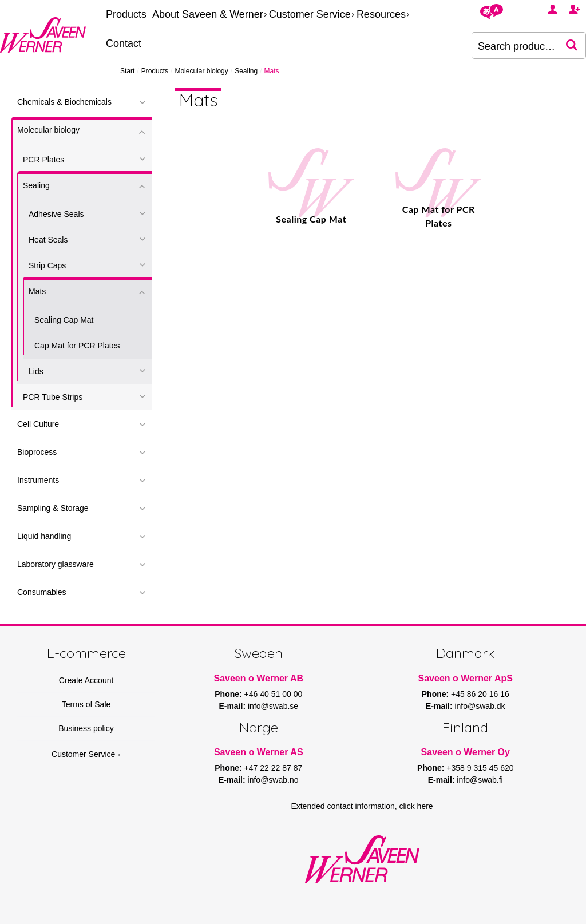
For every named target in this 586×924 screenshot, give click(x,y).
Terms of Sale (86, 704)
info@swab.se (273, 706)
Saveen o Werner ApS (466, 678)
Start (127, 71)
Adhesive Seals (56, 214)
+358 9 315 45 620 (480, 768)
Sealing (246, 71)
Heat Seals (48, 240)
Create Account (86, 680)
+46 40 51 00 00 (274, 694)
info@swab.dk (480, 706)
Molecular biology (201, 71)
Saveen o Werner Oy (466, 752)
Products (126, 14)
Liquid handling (44, 536)
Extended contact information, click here (362, 806)
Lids (36, 371)
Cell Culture (38, 424)
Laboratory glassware (56, 564)
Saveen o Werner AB (259, 678)
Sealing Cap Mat (64, 320)
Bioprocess (37, 452)
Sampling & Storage (53, 508)
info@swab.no (273, 780)
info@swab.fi (480, 780)
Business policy (86, 728)
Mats (37, 291)
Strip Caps (47, 265)
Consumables (42, 592)
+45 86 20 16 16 (480, 694)
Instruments (38, 480)
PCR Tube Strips (53, 397)
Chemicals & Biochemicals (64, 102)
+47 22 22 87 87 (274, 768)
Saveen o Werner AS (259, 752)
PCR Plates (43, 160)
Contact (124, 43)
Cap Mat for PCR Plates (77, 346)
